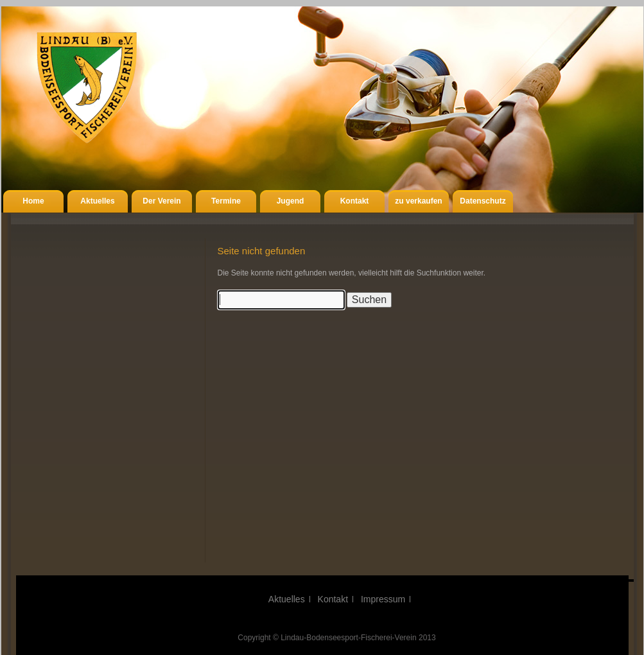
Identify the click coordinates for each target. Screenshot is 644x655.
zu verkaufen (418, 201)
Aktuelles (97, 201)
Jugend (291, 201)
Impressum (383, 599)
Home (33, 201)
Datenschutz (483, 201)
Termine (226, 201)
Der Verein (161, 201)
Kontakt (355, 201)
